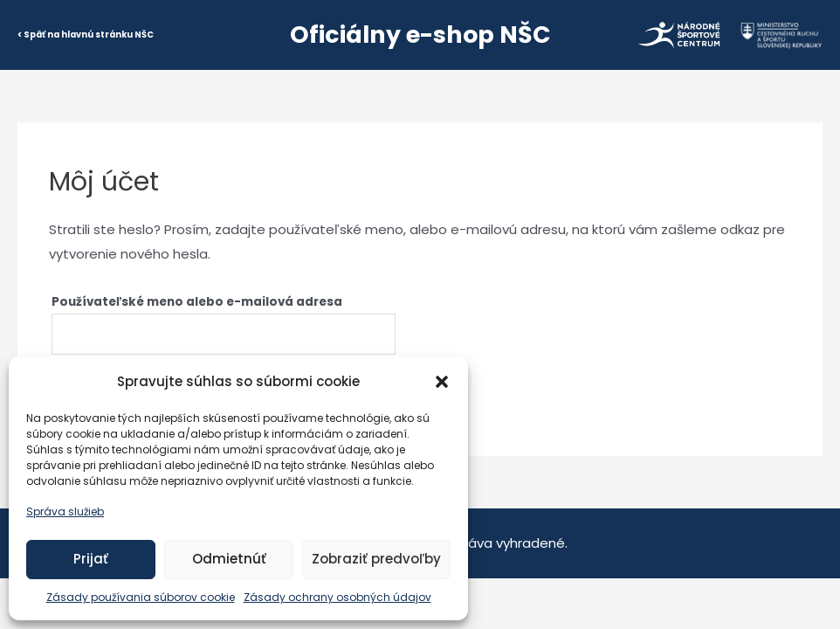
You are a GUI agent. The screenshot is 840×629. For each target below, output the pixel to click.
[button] (442, 382)
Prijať (91, 559)
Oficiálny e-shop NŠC (420, 35)
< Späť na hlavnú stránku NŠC (86, 35)
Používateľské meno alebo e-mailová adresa (197, 302)
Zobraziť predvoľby (376, 559)
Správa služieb (65, 511)
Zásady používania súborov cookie (141, 597)
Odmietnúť (229, 559)
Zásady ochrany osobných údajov (337, 597)
